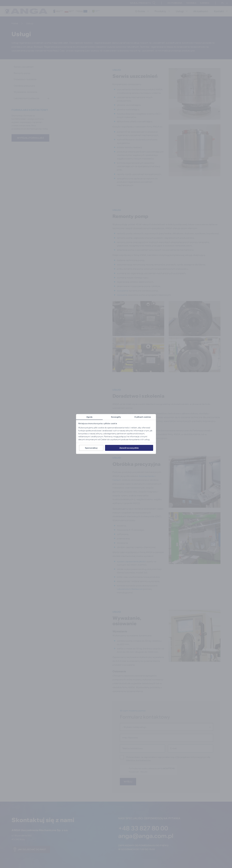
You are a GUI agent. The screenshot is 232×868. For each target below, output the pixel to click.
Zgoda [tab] (89, 417)
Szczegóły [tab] (116, 417)
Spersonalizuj (91, 448)
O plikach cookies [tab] (143, 417)
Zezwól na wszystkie (129, 448)
